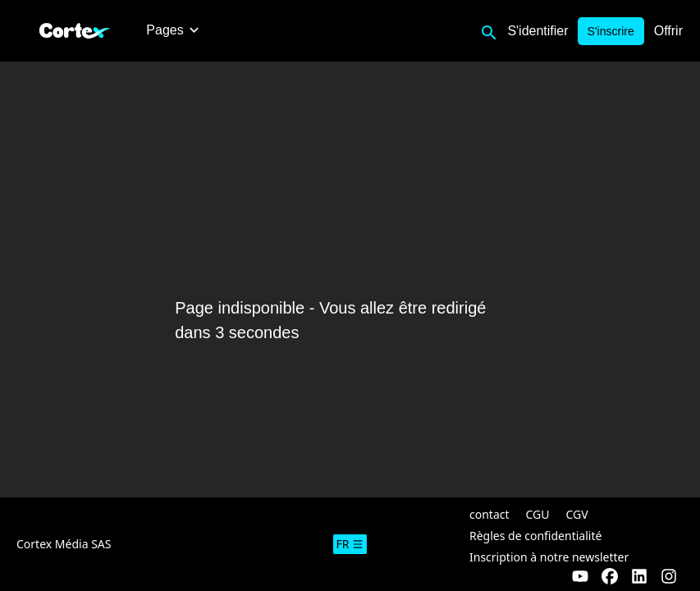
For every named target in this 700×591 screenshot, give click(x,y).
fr (350, 544)
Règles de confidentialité (535, 536)
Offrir (668, 31)
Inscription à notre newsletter (549, 557)
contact (490, 514)
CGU (538, 514)
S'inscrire (611, 31)
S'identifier (538, 31)
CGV (577, 514)
